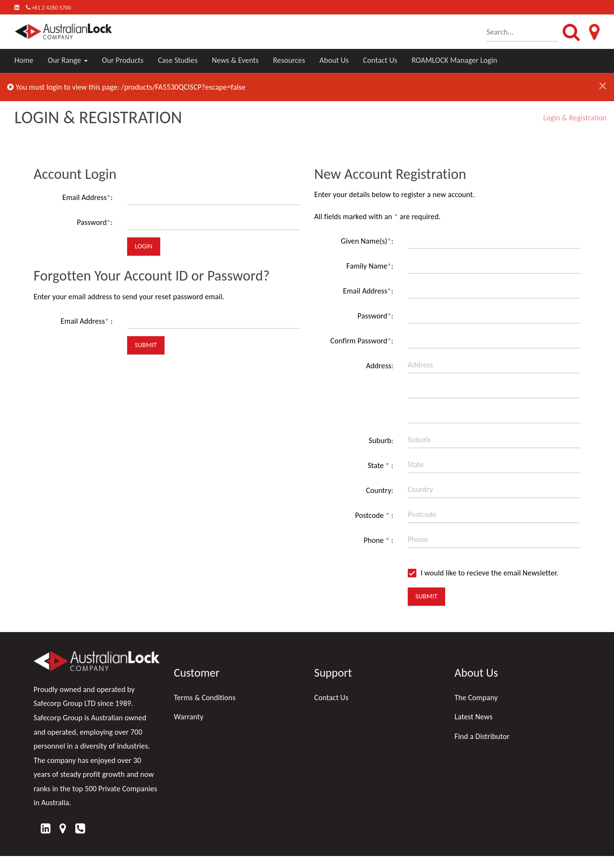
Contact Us (380, 60)
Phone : (378, 540)
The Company (476, 698)
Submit (146, 345)
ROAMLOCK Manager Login (454, 60)
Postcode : (374, 515)
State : (380, 465)
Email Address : (87, 321)
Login (144, 246)
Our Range (68, 60)
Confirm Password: (362, 341)
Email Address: (88, 197)
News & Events (236, 60)
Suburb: (381, 440)
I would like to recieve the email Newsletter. (483, 573)
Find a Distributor (482, 736)
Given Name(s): (367, 241)
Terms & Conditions (205, 698)
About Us (334, 60)
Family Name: (370, 266)
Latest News (474, 717)
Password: (95, 222)
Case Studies (178, 60)
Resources (289, 60)
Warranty (189, 717)
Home (24, 60)
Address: (380, 366)
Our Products (123, 60)
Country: (380, 490)
